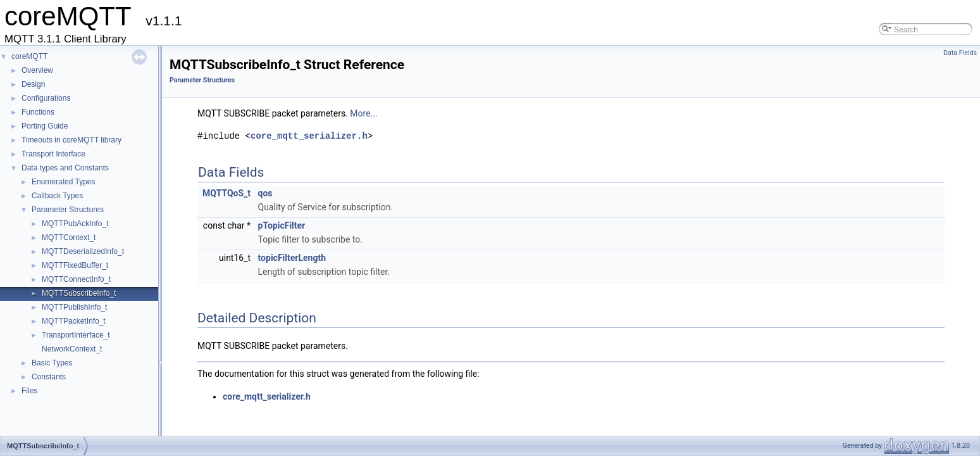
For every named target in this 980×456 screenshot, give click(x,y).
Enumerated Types (64, 182)
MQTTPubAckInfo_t (75, 224)
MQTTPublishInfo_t (74, 307)
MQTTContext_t (69, 237)
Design (33, 84)
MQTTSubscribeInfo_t (79, 293)
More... (363, 113)
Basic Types (52, 363)
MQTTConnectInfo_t (76, 279)
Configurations (46, 98)
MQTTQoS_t (226, 193)
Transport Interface (53, 154)
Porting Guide (45, 126)
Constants (49, 377)
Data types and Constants (65, 168)
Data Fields (960, 53)
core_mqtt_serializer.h (309, 136)
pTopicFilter (282, 225)
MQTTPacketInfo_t (74, 321)
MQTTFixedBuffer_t (75, 265)
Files (29, 391)
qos (265, 193)
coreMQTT (29, 56)
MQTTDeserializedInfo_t (83, 251)
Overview (37, 70)
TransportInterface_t (76, 335)
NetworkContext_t (72, 349)
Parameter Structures (68, 210)
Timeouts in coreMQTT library (71, 140)
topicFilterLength (292, 258)
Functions (38, 112)
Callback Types (57, 196)
